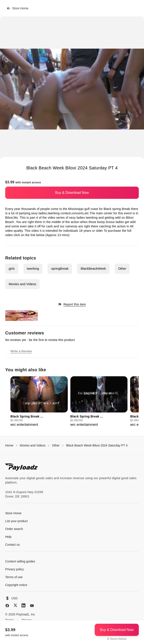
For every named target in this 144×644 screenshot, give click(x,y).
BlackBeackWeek (93, 268)
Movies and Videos (22, 284)
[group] (39, 402)
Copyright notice (16, 585)
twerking (33, 268)
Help (8, 537)
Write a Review (21, 351)
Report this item (72, 304)
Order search (14, 529)
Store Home (18, 8)
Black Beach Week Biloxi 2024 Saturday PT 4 (97, 445)
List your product (17, 521)
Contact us (12, 545)
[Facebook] (7, 606)
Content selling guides (20, 561)
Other (122, 268)
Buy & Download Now (72, 193)
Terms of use (14, 577)
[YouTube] (32, 606)
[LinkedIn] (23, 605)
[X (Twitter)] (15, 605)
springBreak (60, 268)
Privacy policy (15, 569)
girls (12, 268)
